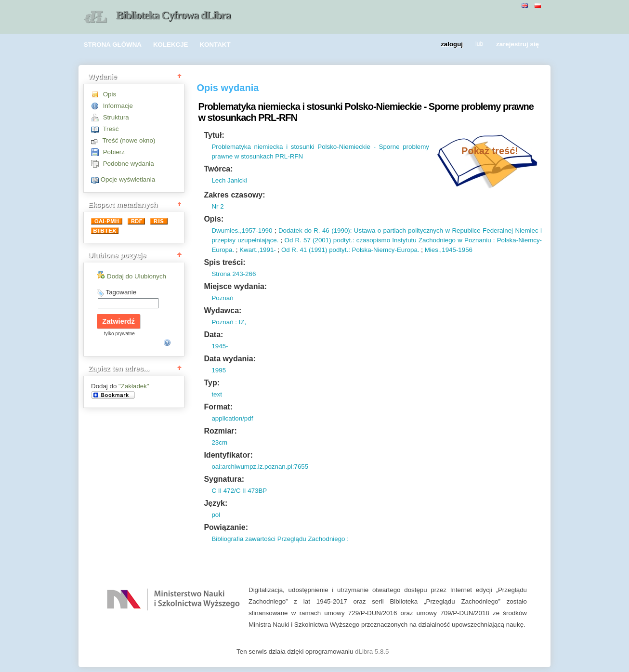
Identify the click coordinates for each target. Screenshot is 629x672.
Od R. (293, 240)
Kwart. (249, 250)
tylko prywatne (119, 334)
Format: (218, 407)
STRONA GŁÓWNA (113, 45)
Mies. (432, 250)
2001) (323, 240)
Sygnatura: (224, 479)
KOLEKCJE (171, 45)
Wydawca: (223, 310)
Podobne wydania (129, 164)
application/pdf (232, 418)
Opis (110, 94)
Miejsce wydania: (235, 286)
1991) (319, 250)
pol (216, 515)
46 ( (327, 231)
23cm (219, 442)
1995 (219, 370)
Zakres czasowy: (234, 195)
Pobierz (114, 152)
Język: (216, 503)
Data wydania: (230, 359)
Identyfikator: (228, 455)
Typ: (212, 383)
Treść (111, 129)
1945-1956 (457, 250)
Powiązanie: (226, 527)
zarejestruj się (518, 45)
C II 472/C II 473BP (239, 491)
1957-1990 (257, 231)
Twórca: (218, 169)
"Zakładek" (134, 386)
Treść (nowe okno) (129, 140)
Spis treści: (224, 262)
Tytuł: (214, 135)
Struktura (116, 117)
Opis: (214, 219)
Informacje (118, 106)
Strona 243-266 (234, 274)
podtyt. (342, 240)
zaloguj (452, 45)
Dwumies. (226, 231)
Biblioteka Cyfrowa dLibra (173, 15)
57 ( (308, 240)
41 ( (305, 250)
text (216, 394)
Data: (213, 335)
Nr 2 (217, 206)
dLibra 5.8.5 (373, 652)
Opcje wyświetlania (128, 179)
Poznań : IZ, (229, 322)
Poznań (222, 298)
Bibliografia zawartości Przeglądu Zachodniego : (280, 539)
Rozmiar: (220, 431)
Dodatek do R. (299, 231)
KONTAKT (215, 45)
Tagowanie (121, 292)
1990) (342, 231)
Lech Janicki (229, 180)
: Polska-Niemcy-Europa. (384, 250)
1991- (268, 250)
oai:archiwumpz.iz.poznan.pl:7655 (260, 467)
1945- (220, 346)
